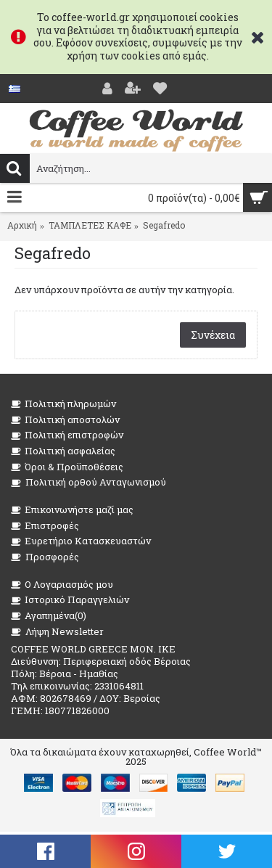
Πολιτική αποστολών (65, 420)
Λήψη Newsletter (57, 632)
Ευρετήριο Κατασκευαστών (81, 541)
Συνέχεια (213, 335)
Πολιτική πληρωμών (63, 404)
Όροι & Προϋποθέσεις (67, 467)
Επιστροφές (45, 526)
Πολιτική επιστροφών (67, 435)
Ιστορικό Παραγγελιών (70, 600)
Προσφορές (45, 557)
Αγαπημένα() (49, 616)
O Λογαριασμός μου (62, 585)
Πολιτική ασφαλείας (63, 451)
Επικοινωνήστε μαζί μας (72, 510)
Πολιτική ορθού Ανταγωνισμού (88, 482)
